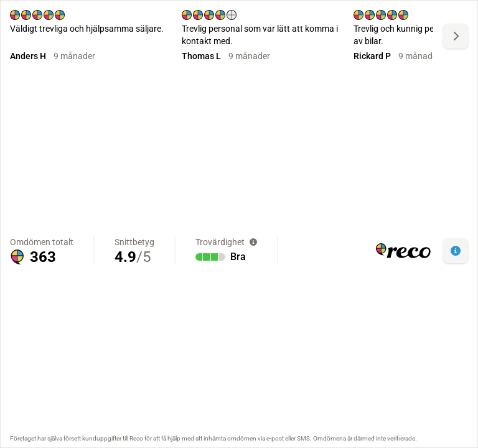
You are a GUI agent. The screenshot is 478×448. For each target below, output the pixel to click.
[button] (456, 251)
